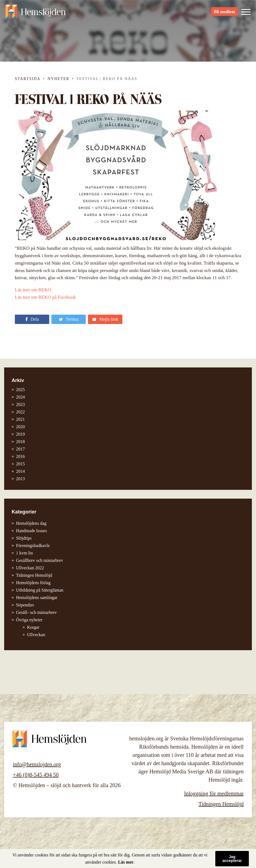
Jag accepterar (232, 859)
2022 (20, 412)
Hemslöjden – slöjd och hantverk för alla (36, 14)
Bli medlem (224, 14)
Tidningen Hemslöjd (34, 575)
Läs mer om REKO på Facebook (45, 297)
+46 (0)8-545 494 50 (36, 775)
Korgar (33, 627)
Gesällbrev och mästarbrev (39, 560)
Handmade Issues (31, 531)
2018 (20, 442)
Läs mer (126, 862)
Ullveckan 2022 (30, 568)
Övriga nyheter (29, 620)
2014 (20, 471)
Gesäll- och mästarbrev (36, 612)
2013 (20, 479)
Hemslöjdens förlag (33, 583)
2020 (20, 427)
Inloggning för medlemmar (214, 793)
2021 (20, 419)
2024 (20, 397)
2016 (20, 456)
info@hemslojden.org (37, 764)
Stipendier (25, 605)
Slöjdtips (24, 538)
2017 (20, 449)
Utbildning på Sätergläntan (40, 590)
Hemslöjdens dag (31, 523)
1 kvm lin (24, 553)
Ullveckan (36, 635)
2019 (20, 434)
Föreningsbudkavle (33, 546)
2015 (20, 464)
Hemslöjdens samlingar (37, 598)
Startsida (28, 79)
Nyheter (58, 79)
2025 (20, 390)
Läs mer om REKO (33, 290)
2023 (20, 404)
